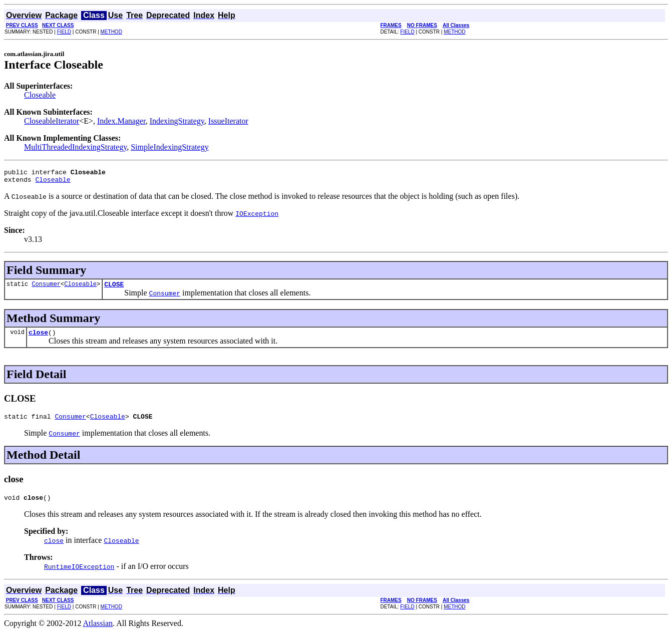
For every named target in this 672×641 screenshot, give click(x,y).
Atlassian (98, 632)
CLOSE (114, 288)
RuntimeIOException (79, 575)
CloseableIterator (52, 121)
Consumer (46, 288)
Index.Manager (121, 121)
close (38, 338)
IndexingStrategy (177, 121)
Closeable (40, 95)
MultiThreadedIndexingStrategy (75, 147)
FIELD (64, 32)
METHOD (111, 32)
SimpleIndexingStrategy (170, 147)
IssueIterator (228, 121)
